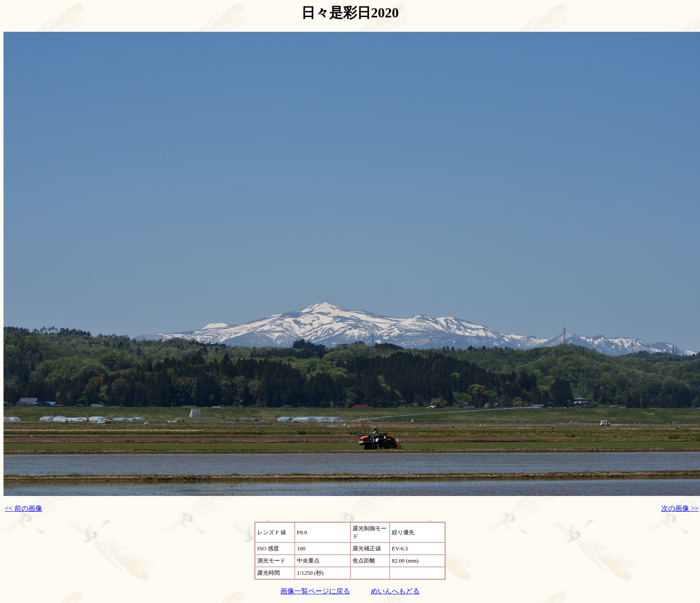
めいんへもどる (395, 591)
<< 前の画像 (24, 508)
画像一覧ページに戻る (315, 591)
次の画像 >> (680, 508)
